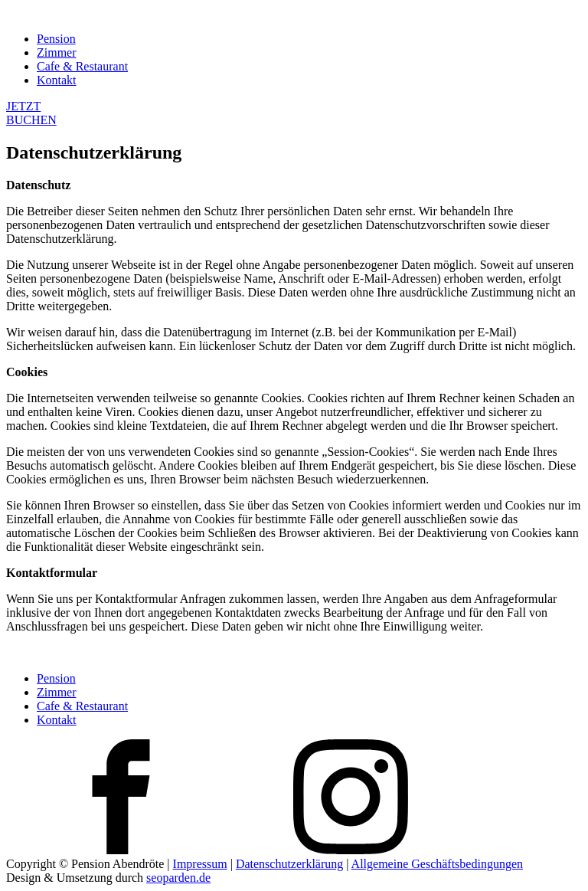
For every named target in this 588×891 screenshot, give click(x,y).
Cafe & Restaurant (82, 66)
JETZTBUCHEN (31, 113)
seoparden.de (178, 878)
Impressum (200, 864)
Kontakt (57, 80)
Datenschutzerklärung (289, 864)
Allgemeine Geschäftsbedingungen (437, 864)
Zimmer (57, 52)
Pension (56, 39)
